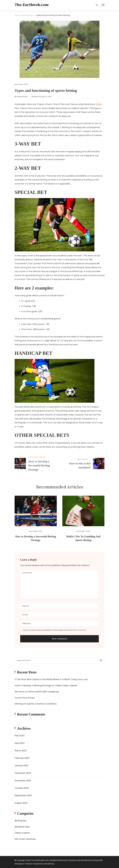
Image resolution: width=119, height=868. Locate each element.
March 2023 (21, 751)
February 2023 (22, 758)
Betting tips (21, 84)
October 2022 (22, 788)
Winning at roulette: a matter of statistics (36, 704)
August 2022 (21, 803)
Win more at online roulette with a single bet (37, 692)
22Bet (99, 104)
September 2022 (23, 795)
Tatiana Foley (22, 97)
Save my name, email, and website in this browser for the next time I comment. (55, 630)
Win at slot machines (25, 839)
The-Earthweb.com (32, 5)
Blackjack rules (22, 827)
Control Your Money (25, 698)
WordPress (49, 864)
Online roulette (22, 833)
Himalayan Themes (23, 864)
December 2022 (23, 773)
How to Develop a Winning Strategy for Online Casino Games (46, 686)
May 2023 (20, 736)
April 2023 (20, 743)
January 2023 (21, 766)
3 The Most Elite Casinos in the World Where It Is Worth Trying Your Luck (51, 679)
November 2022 (23, 781)
